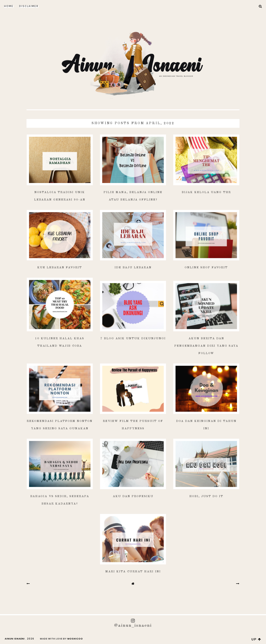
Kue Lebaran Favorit (60, 268)
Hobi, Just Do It (206, 496)
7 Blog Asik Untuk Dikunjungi (133, 339)
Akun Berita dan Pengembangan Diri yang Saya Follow (206, 346)
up (256, 639)
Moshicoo (75, 639)
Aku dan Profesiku (133, 496)
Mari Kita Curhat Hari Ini (133, 572)
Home (9, 6)
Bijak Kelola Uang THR (206, 192)
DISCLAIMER (29, 6)
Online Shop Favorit (206, 268)
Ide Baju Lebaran (133, 268)
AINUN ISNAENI (15, 639)
